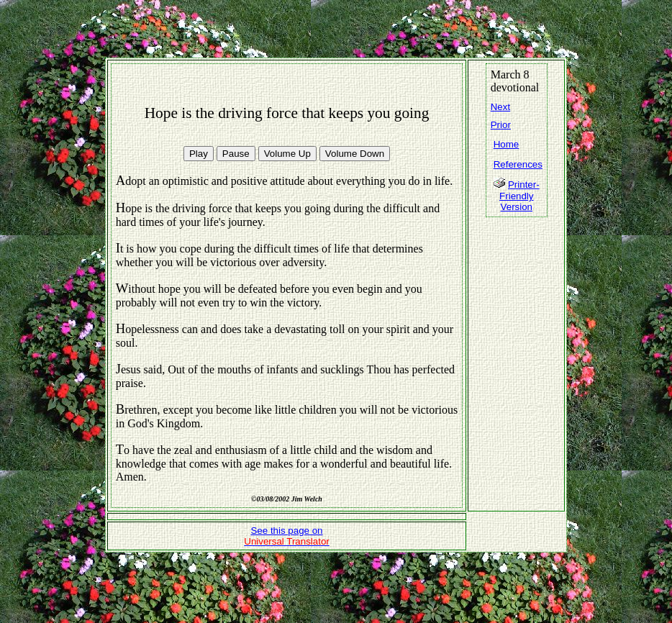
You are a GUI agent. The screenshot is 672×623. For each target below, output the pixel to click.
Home (507, 144)
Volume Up (287, 154)
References (518, 164)
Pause (236, 154)
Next (500, 107)
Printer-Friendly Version (519, 196)
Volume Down (355, 154)
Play (199, 154)
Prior (501, 125)
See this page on (287, 536)
